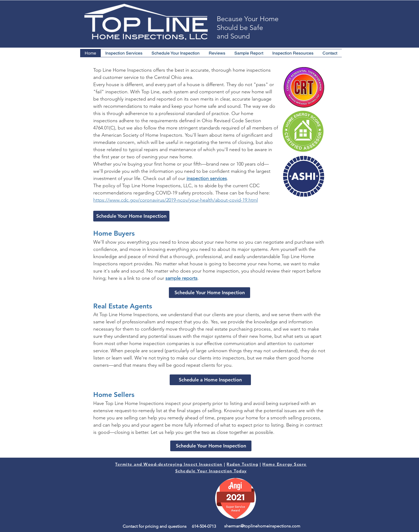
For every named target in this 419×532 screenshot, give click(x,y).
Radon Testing (243, 464)
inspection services (207, 178)
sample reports (181, 278)
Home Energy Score (285, 464)
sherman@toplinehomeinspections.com (262, 526)
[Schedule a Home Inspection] (210, 380)
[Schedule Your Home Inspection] (131, 216)
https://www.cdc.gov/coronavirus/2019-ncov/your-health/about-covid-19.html (176, 200)
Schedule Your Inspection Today (211, 471)
